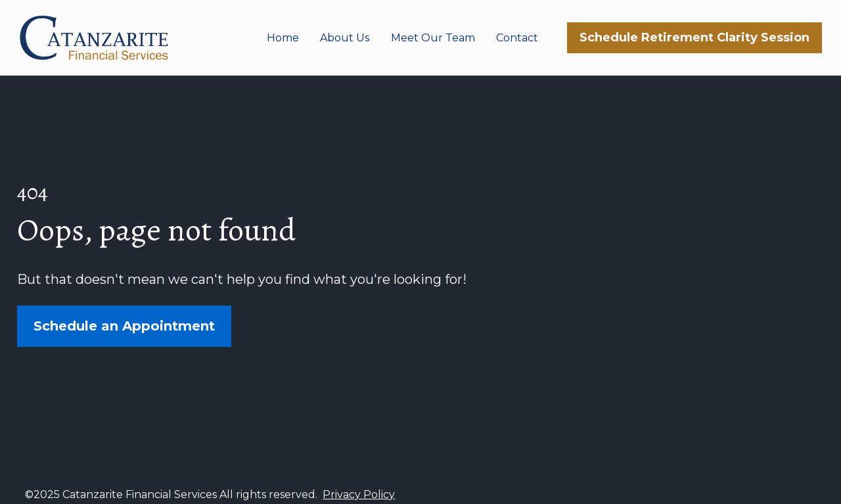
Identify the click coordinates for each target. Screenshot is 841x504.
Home (283, 38)
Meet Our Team (433, 38)
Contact (517, 38)
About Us (345, 38)
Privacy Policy (359, 484)
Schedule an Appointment (124, 321)
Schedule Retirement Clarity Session (694, 37)
